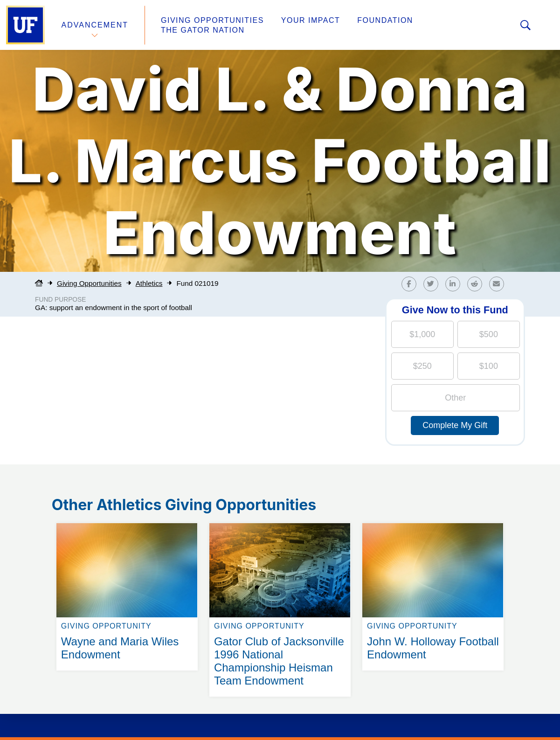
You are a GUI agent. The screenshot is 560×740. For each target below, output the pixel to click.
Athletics (149, 283)
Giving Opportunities (212, 20)
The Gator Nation (203, 30)
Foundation (385, 20)
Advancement (95, 25)
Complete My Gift (455, 425)
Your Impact (311, 20)
